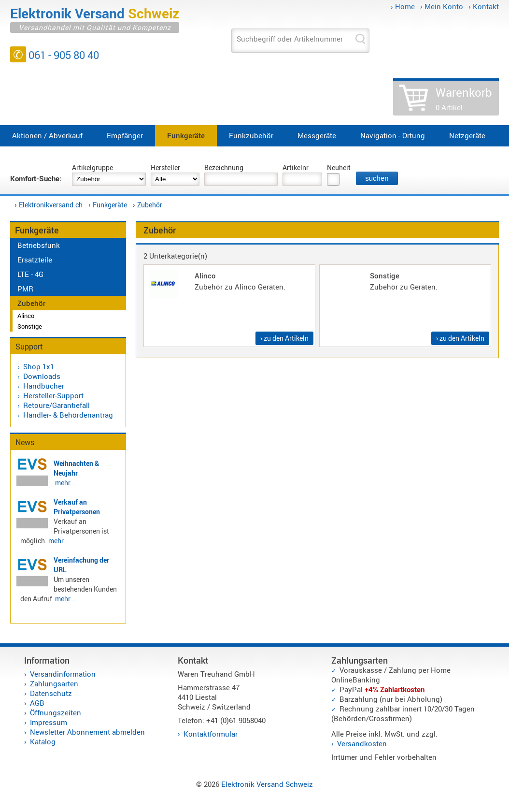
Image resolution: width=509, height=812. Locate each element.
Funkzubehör (251, 135)
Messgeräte (317, 135)
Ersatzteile (35, 260)
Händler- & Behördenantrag (68, 415)
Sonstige (30, 326)
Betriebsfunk (39, 245)
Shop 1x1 (39, 366)
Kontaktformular (211, 734)
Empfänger (125, 135)
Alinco (26, 316)
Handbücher (44, 386)
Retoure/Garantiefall (57, 405)
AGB (37, 703)
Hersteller (165, 167)
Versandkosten (362, 743)
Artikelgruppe (92, 167)
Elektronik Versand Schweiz (267, 784)
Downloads (42, 376)
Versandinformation (63, 674)
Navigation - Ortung (393, 135)
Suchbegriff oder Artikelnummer (290, 39)
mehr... (65, 483)
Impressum (49, 722)
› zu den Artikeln (284, 338)
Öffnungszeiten (56, 712)
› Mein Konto (442, 6)
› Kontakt (484, 6)
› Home (403, 6)
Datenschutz (51, 693)
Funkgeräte (186, 135)
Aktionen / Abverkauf (47, 135)
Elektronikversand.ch (51, 205)
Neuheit (339, 167)
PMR (25, 289)
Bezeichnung (224, 167)
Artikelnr (296, 167)
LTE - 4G (30, 274)
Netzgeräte (467, 135)
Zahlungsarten (54, 683)
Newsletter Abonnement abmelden (87, 732)
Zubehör (150, 205)
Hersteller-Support (53, 395)
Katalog (43, 741)
